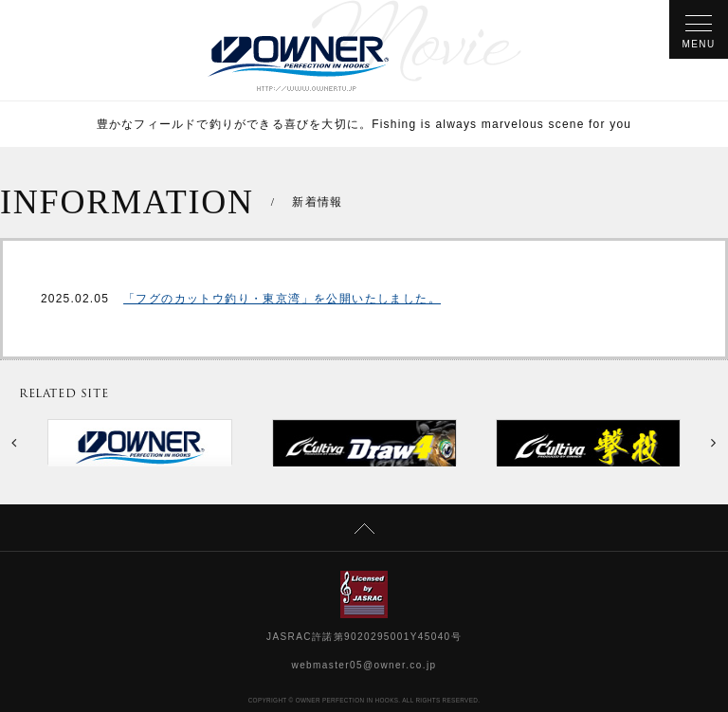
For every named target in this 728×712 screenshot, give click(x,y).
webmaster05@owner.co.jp (364, 665)
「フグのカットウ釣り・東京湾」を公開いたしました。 (282, 299)
